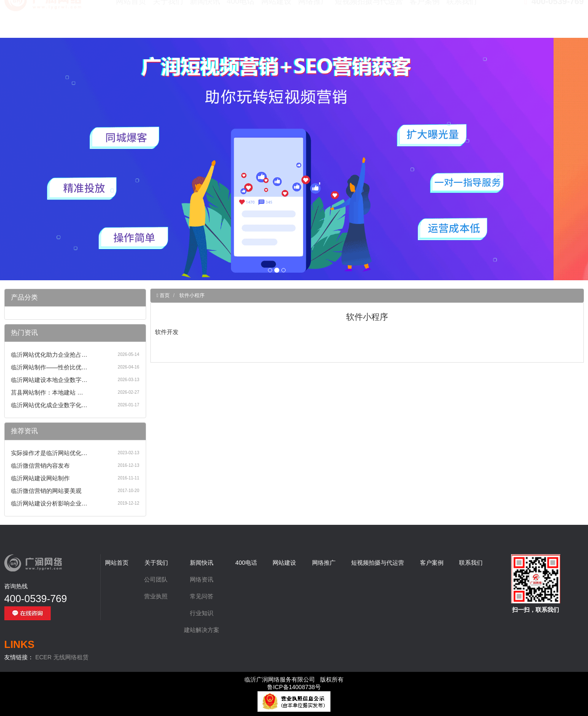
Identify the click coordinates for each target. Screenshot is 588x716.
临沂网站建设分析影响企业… (49, 503)
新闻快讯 (205, 21)
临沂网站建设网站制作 (40, 478)
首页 (164, 295)
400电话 (241, 21)
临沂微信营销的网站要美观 (46, 491)
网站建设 (276, 21)
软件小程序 (192, 295)
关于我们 (168, 21)
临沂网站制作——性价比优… (49, 367)
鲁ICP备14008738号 (294, 687)
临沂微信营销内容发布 (40, 466)
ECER (43, 657)
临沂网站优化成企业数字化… (49, 405)
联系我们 (462, 21)
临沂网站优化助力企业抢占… (49, 355)
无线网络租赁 (71, 657)
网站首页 (131, 21)
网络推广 (313, 21)
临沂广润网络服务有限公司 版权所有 (294, 679)
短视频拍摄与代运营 (369, 21)
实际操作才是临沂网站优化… (49, 453)
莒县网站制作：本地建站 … (47, 392)
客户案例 (425, 21)
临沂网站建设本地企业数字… (49, 380)
